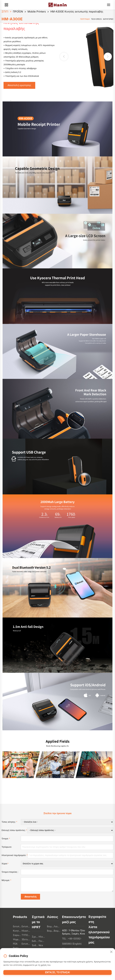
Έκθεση (35, 945)
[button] (108, 57)
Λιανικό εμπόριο (57, 926)
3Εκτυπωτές (26, 939)
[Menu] (109, 5)
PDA (15, 944)
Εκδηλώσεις (35, 941)
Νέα (41, 945)
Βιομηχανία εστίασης (50, 926)
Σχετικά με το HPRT (35, 937)
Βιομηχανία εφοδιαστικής (50, 931)
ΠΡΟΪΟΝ (18, 12)
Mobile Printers (37, 12)
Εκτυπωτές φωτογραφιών (26, 944)
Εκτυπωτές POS (17, 926)
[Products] (6, 5)
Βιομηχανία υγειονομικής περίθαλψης (57, 931)
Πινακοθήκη (42, 941)
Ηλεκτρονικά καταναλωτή (26, 931)
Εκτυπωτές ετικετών (26, 926)
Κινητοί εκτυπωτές (17, 931)
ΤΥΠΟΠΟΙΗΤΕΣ (26, 935)
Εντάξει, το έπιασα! (58, 972)
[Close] (111, 952)
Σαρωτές (17, 935)
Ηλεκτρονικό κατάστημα (42, 937)
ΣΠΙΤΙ (5, 12)
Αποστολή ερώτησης (19, 85)
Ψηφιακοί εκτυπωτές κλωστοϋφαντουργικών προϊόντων (17, 939)
